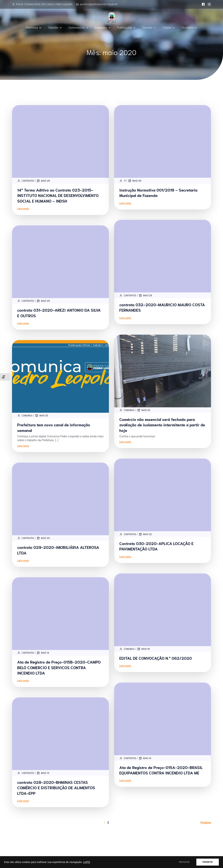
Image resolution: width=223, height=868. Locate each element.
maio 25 (144, 410)
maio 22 (145, 534)
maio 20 (43, 538)
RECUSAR (184, 862)
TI (122, 181)
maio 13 (43, 773)
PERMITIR (208, 862)
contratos (26, 181)
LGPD (87, 862)
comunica (127, 410)
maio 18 (143, 649)
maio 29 (43, 181)
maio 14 (43, 653)
